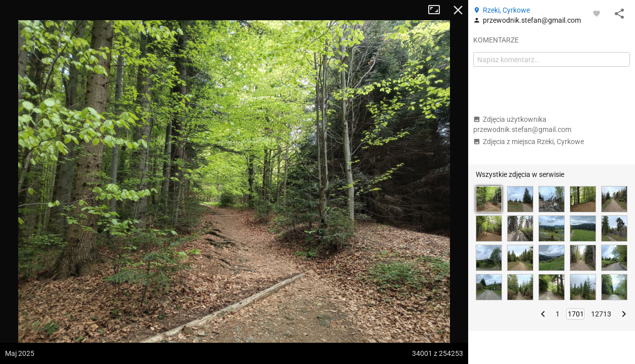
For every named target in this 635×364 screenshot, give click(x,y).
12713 (601, 314)
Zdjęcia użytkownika (522, 124)
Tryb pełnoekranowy (438, 10)
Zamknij (458, 10)
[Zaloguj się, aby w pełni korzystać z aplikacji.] (597, 13)
